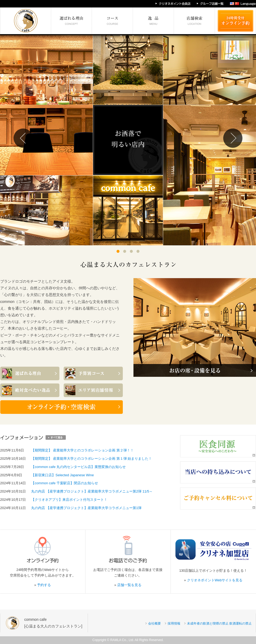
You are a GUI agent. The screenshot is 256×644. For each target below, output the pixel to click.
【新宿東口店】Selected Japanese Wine (62, 475)
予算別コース (112, 21)
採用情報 (174, 623)
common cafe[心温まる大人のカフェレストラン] (53, 623)
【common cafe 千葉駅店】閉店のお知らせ (65, 483)
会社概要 (155, 623)
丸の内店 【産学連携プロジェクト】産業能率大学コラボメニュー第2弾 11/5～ (92, 491)
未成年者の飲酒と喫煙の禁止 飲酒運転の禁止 (219, 623)
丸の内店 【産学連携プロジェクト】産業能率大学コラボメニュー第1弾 (86, 508)
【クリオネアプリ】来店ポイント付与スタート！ (69, 500)
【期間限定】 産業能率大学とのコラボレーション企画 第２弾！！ (82, 450)
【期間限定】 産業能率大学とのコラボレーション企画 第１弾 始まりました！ (92, 459)
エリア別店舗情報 (194, 21)
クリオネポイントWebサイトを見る (215, 580)
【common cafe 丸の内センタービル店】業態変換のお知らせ (78, 467)
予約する (44, 585)
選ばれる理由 (72, 21)
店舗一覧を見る (129, 585)
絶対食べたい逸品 (153, 21)
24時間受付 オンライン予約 (235, 21)
